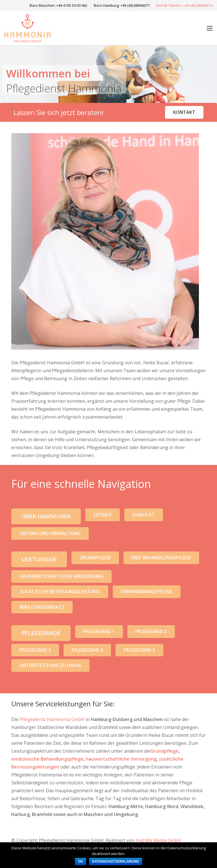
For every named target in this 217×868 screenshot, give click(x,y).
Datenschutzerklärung (116, 861)
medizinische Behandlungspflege (47, 759)
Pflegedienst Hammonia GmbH (52, 719)
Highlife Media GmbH (158, 840)
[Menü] (210, 28)
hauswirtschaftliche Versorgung (121, 759)
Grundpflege (164, 751)
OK (81, 861)
